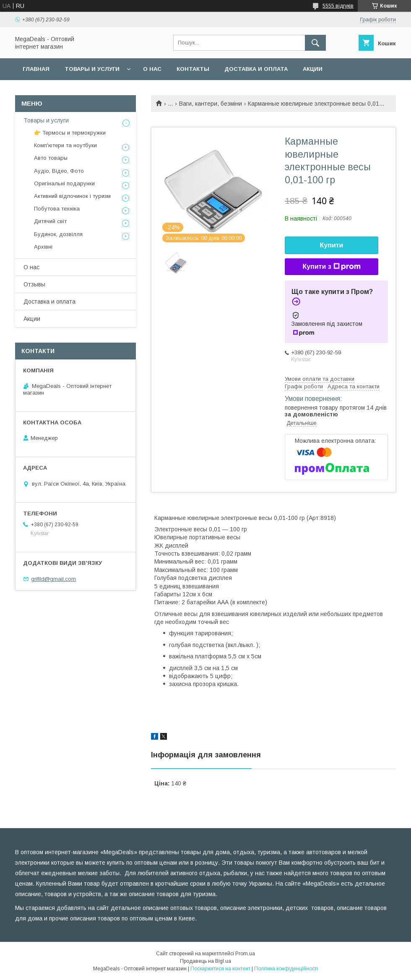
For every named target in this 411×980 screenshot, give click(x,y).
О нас (152, 69)
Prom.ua (245, 954)
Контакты (193, 69)
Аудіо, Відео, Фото (59, 171)
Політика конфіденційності (286, 969)
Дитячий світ (50, 221)
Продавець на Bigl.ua (205, 961)
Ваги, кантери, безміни (211, 104)
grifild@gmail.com (53, 579)
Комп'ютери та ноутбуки (65, 145)
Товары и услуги (92, 69)
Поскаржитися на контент (220, 969)
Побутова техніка (57, 209)
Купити (332, 245)
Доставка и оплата (256, 69)
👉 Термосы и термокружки (70, 133)
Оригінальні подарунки (64, 183)
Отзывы (34, 284)
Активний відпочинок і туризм (72, 196)
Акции (313, 69)
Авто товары (51, 158)
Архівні (43, 247)
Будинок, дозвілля (58, 234)
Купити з (331, 267)
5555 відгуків (338, 6)
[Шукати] (315, 43)
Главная (36, 69)
